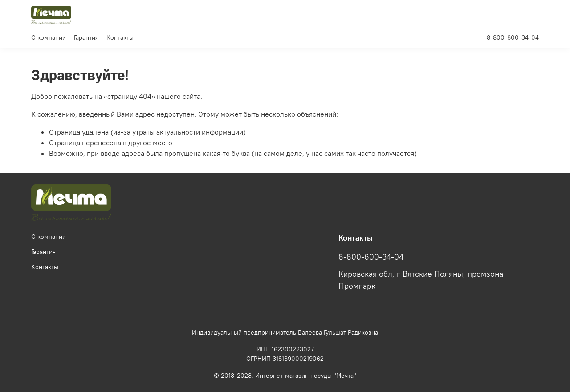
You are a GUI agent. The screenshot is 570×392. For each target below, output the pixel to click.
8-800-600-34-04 (513, 37)
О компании (49, 37)
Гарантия (86, 37)
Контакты (120, 37)
